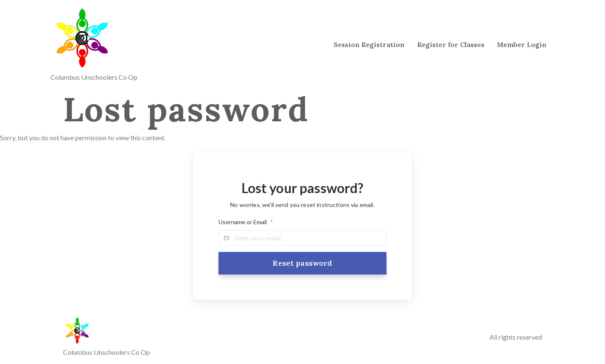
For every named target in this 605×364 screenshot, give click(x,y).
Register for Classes (451, 45)
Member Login (522, 45)
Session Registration (369, 45)
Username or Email (246, 222)
